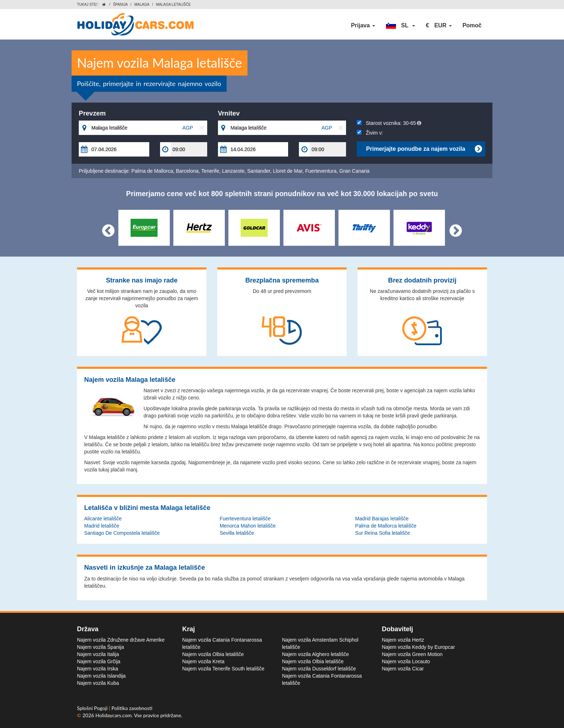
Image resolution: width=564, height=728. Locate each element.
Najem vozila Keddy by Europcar (419, 647)
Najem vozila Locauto (406, 661)
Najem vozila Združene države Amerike (121, 640)
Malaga (142, 4)
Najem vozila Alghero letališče (315, 654)
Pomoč (472, 25)
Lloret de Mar (288, 171)
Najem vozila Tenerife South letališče (224, 669)
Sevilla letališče (237, 533)
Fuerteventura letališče (245, 519)
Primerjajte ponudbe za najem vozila (424, 149)
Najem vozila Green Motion (412, 654)
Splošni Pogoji (93, 708)
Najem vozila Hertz (403, 640)
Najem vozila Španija (101, 647)
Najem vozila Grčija (99, 661)
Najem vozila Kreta (204, 661)
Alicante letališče (103, 519)
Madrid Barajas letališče (382, 519)
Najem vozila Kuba (98, 683)
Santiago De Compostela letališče (122, 533)
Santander (259, 171)
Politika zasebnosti (132, 708)
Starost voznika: (389, 123)
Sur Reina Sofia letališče (383, 533)
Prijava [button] (363, 25)
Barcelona (187, 171)
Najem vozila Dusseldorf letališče (319, 669)
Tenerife (210, 171)
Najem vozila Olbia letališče (213, 654)
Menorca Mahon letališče (248, 526)
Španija (120, 4)
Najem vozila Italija (98, 654)
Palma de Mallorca (152, 171)
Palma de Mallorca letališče (386, 526)
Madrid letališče (102, 526)
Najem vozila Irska (97, 669)
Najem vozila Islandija (101, 676)
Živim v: (370, 133)
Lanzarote (233, 171)
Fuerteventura (321, 171)
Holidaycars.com (113, 715)
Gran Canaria (354, 171)
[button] (401, 26)
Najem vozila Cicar (403, 669)
